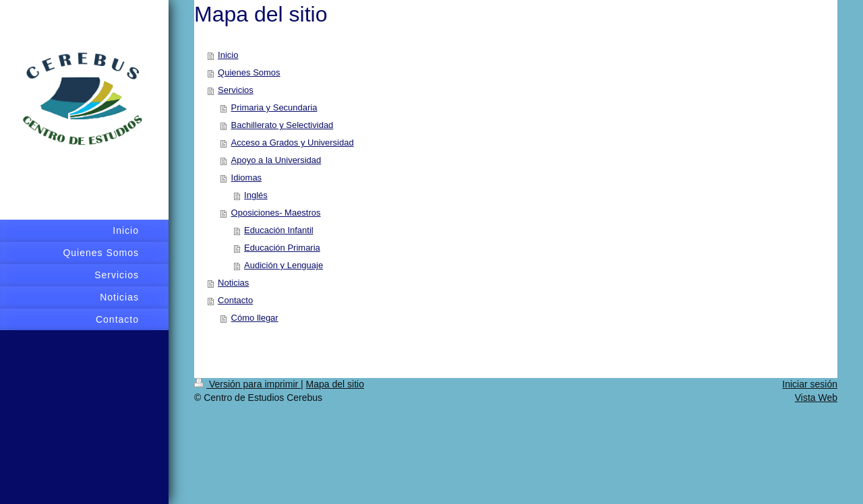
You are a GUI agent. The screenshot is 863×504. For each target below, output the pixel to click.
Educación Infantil (279, 230)
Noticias (233, 283)
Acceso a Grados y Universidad (293, 143)
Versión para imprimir (247, 384)
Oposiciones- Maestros (276, 213)
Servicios (236, 90)
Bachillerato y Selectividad (282, 125)
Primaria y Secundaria (274, 107)
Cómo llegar (255, 318)
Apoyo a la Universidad (276, 160)
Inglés (256, 195)
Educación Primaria (282, 248)
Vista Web (816, 398)
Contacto (235, 300)
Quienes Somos (249, 72)
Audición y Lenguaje (284, 265)
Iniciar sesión (810, 384)
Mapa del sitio (335, 384)
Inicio (228, 55)
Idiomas (247, 178)
